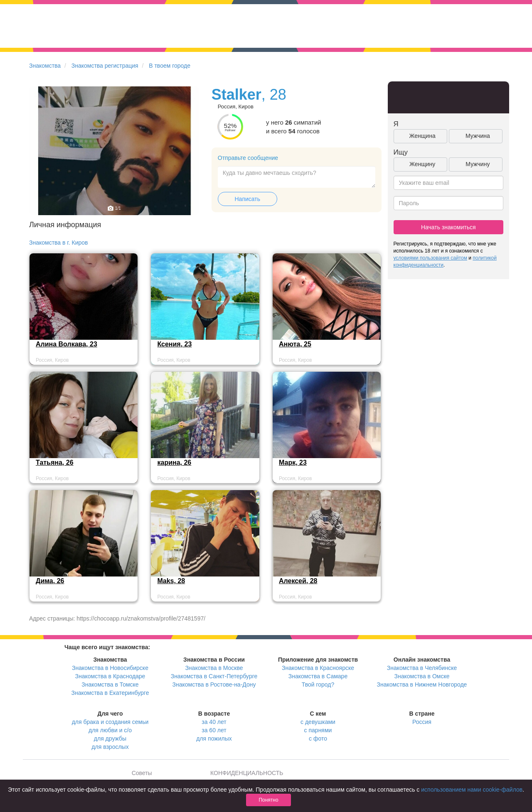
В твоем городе (170, 66)
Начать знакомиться (448, 227)
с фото (318, 738)
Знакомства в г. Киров (59, 243)
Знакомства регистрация (105, 66)
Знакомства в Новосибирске (110, 668)
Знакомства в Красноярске (318, 668)
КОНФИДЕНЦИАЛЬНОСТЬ (247, 773)
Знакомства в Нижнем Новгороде (422, 684)
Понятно (268, 800)
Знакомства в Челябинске (422, 668)
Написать (248, 199)
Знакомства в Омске (422, 676)
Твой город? (318, 684)
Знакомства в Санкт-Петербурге (214, 676)
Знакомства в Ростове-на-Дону (214, 684)
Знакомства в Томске (110, 684)
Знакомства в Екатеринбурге (110, 693)
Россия (422, 722)
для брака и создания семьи (110, 722)
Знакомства (45, 66)
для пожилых (214, 738)
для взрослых (110, 747)
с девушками (318, 722)
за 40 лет (214, 722)
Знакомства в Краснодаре (110, 676)
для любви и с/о (110, 730)
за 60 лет (214, 730)
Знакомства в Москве (214, 668)
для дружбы (110, 738)
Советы (142, 773)
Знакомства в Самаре (318, 676)
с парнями (318, 730)
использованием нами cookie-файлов (472, 790)
